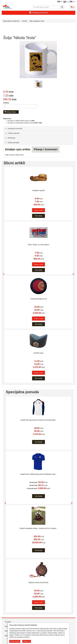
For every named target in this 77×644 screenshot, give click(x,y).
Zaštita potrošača (12, 143)
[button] (3, 273)
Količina (6, 103)
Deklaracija (10, 138)
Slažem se (27, 641)
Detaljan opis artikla (18, 149)
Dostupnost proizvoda (13, 129)
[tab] (38, 128)
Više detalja (38, 216)
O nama (8, 622)
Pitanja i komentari (46, 149)
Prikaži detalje (15, 641)
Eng (66, 2)
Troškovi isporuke (12, 133)
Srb (60, 2)
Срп (72, 2)
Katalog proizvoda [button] (38, 13)
